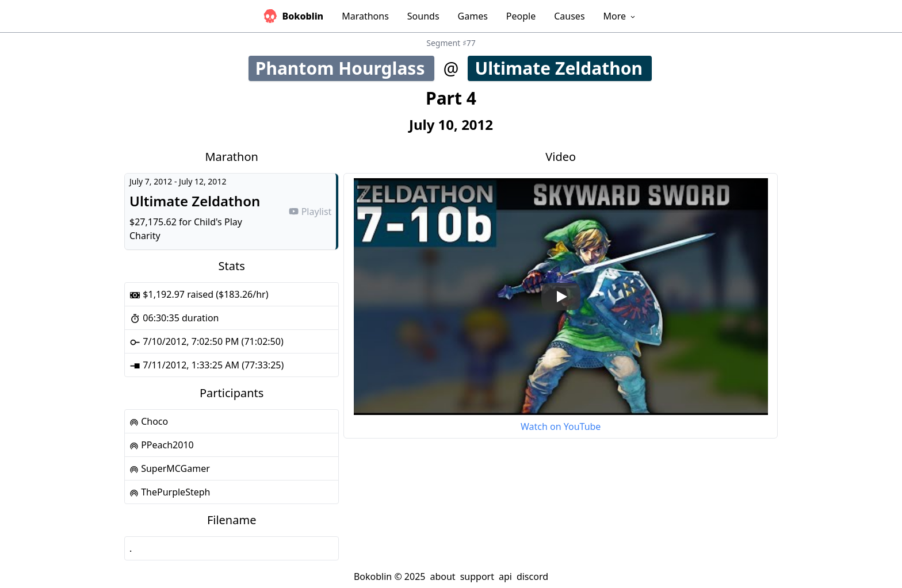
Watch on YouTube (561, 426)
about (442, 577)
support (477, 577)
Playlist (310, 212)
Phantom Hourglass (345, 68)
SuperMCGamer (170, 468)
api (505, 577)
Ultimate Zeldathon (562, 68)
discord (532, 577)
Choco (149, 421)
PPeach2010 (162, 445)
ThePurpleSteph (170, 492)
